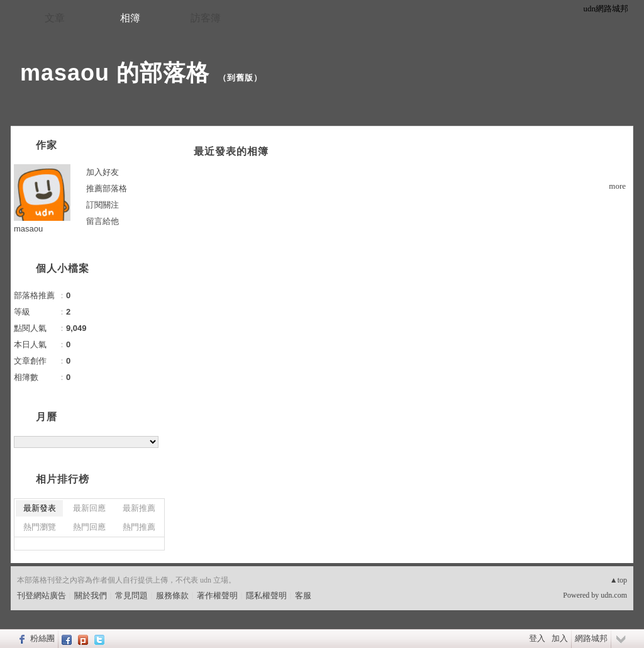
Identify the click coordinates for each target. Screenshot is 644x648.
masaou (28, 229)
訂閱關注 (103, 205)
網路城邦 (591, 638)
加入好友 (103, 172)
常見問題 (131, 595)
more (617, 186)
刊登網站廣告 (42, 595)
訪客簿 (206, 18)
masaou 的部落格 (115, 73)
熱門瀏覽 (40, 527)
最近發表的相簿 (231, 151)
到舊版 (240, 78)
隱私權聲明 (266, 595)
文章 (55, 18)
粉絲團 (42, 638)
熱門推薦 (139, 527)
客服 (303, 595)
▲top (619, 580)
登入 (537, 638)
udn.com (614, 595)
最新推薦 (139, 508)
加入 (560, 638)
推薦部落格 (107, 188)
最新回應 (89, 508)
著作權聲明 (217, 595)
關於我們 (91, 595)
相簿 (130, 18)
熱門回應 (89, 527)
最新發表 (40, 508)
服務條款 (172, 595)
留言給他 (103, 221)
